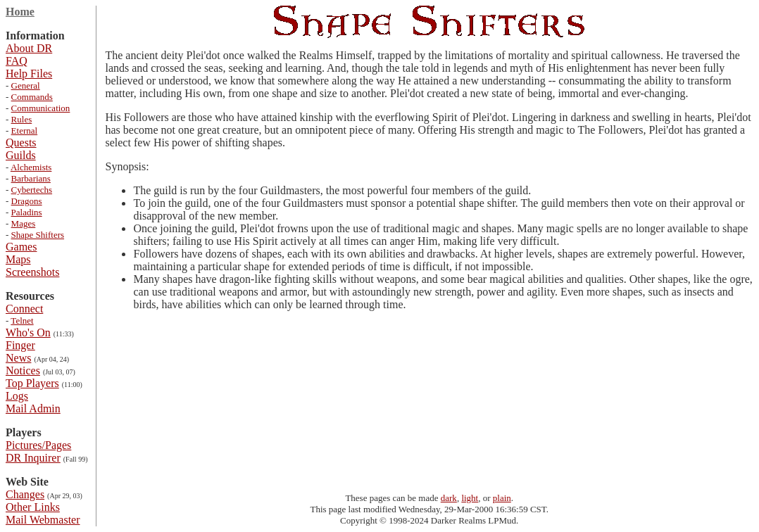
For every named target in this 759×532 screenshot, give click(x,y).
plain (502, 498)
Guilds (21, 155)
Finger (20, 345)
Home (20, 12)
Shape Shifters (38, 235)
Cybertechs (32, 190)
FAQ (17, 61)
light (470, 498)
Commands (32, 97)
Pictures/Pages (38, 445)
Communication (41, 108)
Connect (24, 309)
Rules (22, 119)
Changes (25, 494)
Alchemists (31, 167)
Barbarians (31, 178)
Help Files (29, 74)
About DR (29, 48)
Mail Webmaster (43, 520)
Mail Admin (33, 408)
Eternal (25, 131)
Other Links (33, 507)
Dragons (27, 201)
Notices (23, 370)
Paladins (27, 212)
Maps (18, 259)
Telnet (22, 321)
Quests (21, 142)
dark (449, 498)
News (18, 358)
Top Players (32, 383)
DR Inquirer (33, 458)
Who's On (28, 332)
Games (21, 247)
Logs (17, 396)
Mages (24, 223)
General (26, 85)
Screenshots (32, 272)
